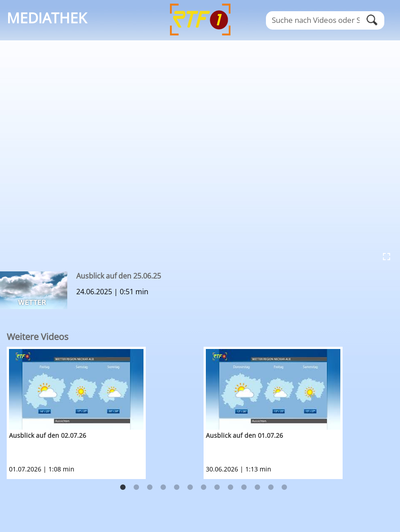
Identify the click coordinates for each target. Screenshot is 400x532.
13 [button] (284, 488)
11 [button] (257, 488)
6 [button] (190, 488)
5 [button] (177, 488)
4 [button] (163, 488)
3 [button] (150, 488)
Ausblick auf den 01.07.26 (244, 435)
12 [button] (271, 488)
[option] (105, 413)
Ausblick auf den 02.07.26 (48, 435)
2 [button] (136, 488)
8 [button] (217, 488)
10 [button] (244, 488)
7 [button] (204, 488)
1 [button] (123, 488)
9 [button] (230, 488)
